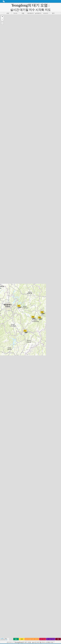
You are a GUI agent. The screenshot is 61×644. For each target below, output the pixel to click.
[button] (2, 17)
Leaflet (2, 639)
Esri (6, 640)
